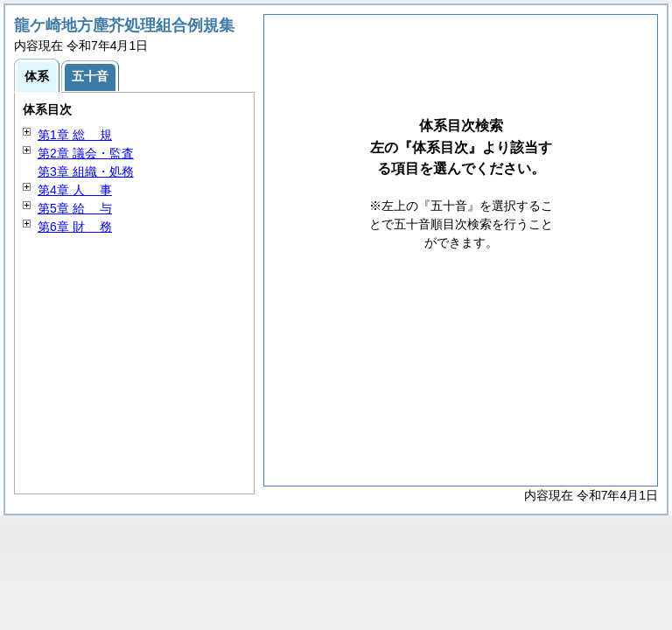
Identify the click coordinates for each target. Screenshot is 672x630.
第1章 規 (75, 135)
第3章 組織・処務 (86, 171)
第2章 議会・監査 (86, 153)
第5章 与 (75, 208)
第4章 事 (75, 190)
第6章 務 (75, 227)
